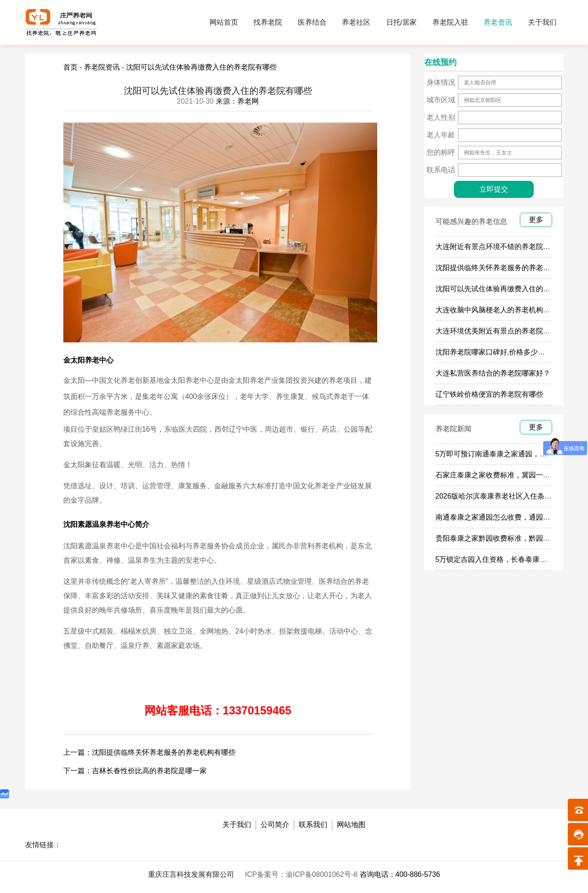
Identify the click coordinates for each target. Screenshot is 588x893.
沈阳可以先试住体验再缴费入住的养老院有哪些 (201, 67)
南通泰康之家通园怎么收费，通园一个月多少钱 (511, 517)
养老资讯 (498, 22)
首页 (70, 67)
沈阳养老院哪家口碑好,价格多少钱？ (494, 352)
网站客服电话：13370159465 (218, 710)
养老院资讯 (102, 67)
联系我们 (313, 825)
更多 (536, 220)
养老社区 (356, 22)
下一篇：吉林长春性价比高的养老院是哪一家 (135, 771)
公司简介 (275, 825)
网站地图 (351, 825)
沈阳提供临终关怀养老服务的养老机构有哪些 (507, 268)
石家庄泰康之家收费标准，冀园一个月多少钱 (507, 475)
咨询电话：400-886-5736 (400, 874)
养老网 (248, 101)
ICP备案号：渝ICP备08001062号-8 (302, 874)
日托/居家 (401, 22)
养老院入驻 (450, 22)
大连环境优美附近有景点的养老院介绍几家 (504, 331)
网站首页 (224, 22)
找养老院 (268, 22)
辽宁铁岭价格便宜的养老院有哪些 (489, 394)
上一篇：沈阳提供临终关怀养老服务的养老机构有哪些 (149, 752)
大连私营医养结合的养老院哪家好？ (493, 373)
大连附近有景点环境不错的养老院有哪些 (500, 247)
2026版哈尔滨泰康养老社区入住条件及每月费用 (512, 496)
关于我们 (542, 22)
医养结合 (312, 22)
